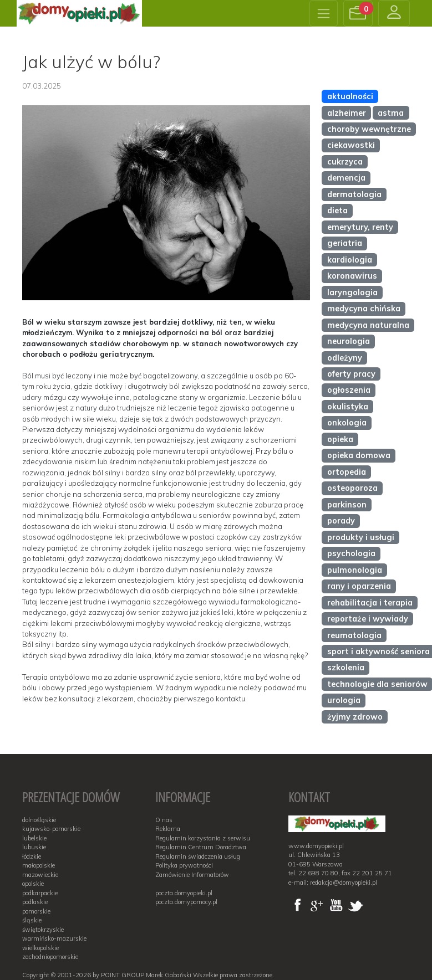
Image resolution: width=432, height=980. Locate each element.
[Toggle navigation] (324, 13)
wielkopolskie (40, 948)
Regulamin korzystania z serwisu (203, 838)
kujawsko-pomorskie (51, 829)
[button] (358, 13)
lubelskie (34, 838)
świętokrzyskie (43, 930)
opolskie (33, 884)
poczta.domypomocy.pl (186, 902)
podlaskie (35, 902)
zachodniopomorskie (50, 957)
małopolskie (39, 865)
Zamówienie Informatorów (192, 875)
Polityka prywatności (184, 865)
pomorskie (36, 911)
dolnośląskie (39, 820)
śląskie (32, 920)
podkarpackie (40, 893)
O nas (164, 820)
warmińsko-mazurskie (54, 938)
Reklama (168, 829)
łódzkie (32, 856)
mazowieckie (40, 875)
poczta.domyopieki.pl (184, 893)
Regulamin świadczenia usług (198, 856)
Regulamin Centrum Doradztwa (201, 847)
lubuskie (34, 847)
